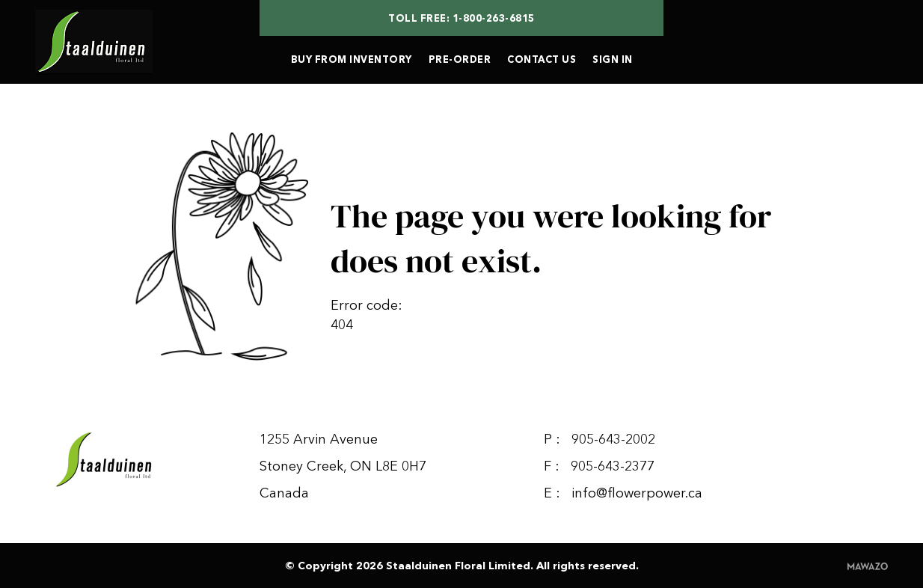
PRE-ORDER (460, 59)
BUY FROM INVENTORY (352, 59)
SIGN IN (613, 59)
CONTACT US (542, 59)
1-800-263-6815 (494, 18)
